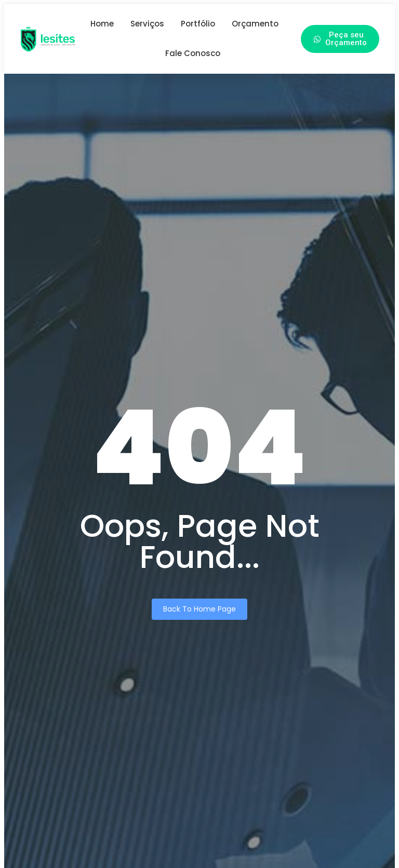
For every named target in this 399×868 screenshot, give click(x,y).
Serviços (147, 24)
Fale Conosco (193, 53)
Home (102, 24)
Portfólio (198, 24)
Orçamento (255, 24)
